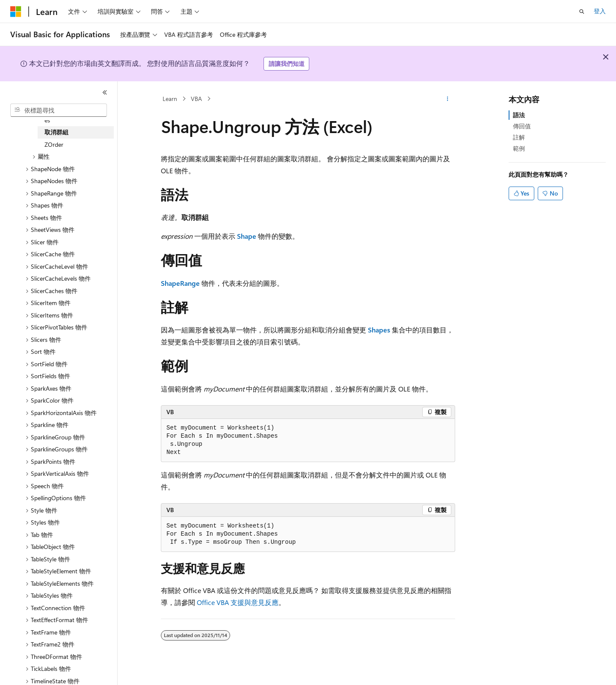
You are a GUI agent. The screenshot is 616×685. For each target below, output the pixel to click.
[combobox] (59, 110)
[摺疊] (105, 92)
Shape (247, 236)
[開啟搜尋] (582, 12)
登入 (600, 11)
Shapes (379, 330)
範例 (519, 148)
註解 (519, 137)
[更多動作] (448, 99)
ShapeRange (180, 283)
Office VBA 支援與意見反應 (238, 602)
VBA (196, 99)
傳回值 (522, 126)
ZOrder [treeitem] (54, 144)
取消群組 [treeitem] (56, 132)
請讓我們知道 (287, 64)
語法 (519, 115)
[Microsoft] (16, 12)
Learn (170, 99)
